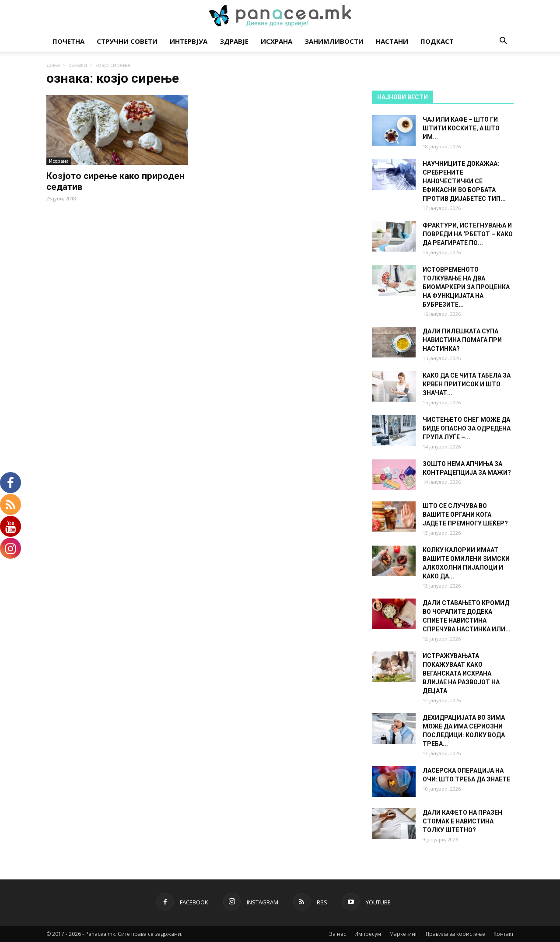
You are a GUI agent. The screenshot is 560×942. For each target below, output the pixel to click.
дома (53, 65)
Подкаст (437, 41)
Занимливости (334, 41)
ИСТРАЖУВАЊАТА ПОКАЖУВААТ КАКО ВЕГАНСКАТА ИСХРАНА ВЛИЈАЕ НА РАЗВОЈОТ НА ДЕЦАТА (461, 673)
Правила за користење (455, 934)
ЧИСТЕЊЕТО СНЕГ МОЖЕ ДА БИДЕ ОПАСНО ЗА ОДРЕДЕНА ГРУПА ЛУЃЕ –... (467, 428)
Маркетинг (403, 934)
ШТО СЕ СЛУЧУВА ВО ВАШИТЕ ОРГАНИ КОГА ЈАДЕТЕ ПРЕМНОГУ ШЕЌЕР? (465, 515)
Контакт (504, 934)
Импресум (368, 934)
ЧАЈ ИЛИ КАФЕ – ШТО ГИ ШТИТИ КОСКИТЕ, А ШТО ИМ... (461, 128)
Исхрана (276, 41)
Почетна (68, 41)
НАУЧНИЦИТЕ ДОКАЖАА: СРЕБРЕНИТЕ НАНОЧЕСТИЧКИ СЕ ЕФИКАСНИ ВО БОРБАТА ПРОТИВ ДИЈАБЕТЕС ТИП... (464, 181)
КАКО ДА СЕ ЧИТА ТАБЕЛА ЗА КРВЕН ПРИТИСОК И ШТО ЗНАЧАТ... (467, 384)
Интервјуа (189, 41)
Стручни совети (127, 41)
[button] (503, 42)
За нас (338, 934)
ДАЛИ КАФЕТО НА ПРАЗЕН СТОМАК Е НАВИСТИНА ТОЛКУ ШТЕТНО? (462, 821)
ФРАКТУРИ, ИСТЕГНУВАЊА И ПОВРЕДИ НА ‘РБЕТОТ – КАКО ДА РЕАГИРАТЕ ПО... (468, 234)
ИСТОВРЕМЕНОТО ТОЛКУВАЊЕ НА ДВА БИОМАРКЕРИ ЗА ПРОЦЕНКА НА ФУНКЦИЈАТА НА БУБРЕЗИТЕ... (466, 287)
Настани (392, 41)
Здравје (234, 41)
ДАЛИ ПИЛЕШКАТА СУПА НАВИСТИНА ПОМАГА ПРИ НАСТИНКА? (462, 340)
